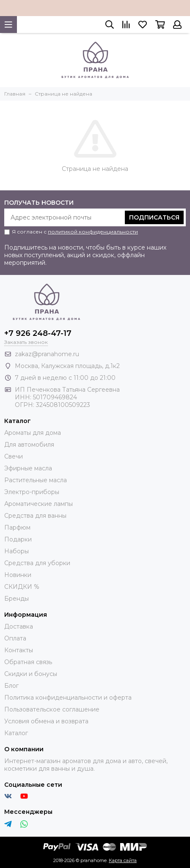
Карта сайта (123, 860)
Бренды (17, 599)
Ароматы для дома (33, 433)
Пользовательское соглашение (52, 709)
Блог (11, 686)
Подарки (18, 539)
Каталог (16, 733)
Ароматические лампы (39, 504)
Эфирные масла (28, 468)
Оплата (15, 638)
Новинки (18, 575)
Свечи (14, 456)
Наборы (17, 551)
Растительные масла (36, 480)
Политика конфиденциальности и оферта (68, 698)
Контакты (19, 650)
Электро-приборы (32, 492)
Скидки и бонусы (31, 674)
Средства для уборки (37, 563)
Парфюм (17, 527)
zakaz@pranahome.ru (47, 354)
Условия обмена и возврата (46, 721)
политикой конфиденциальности (93, 232)
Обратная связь (28, 662)
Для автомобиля (29, 445)
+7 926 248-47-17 (38, 333)
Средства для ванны (35, 516)
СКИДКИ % (22, 587)
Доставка (19, 626)
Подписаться (154, 217)
